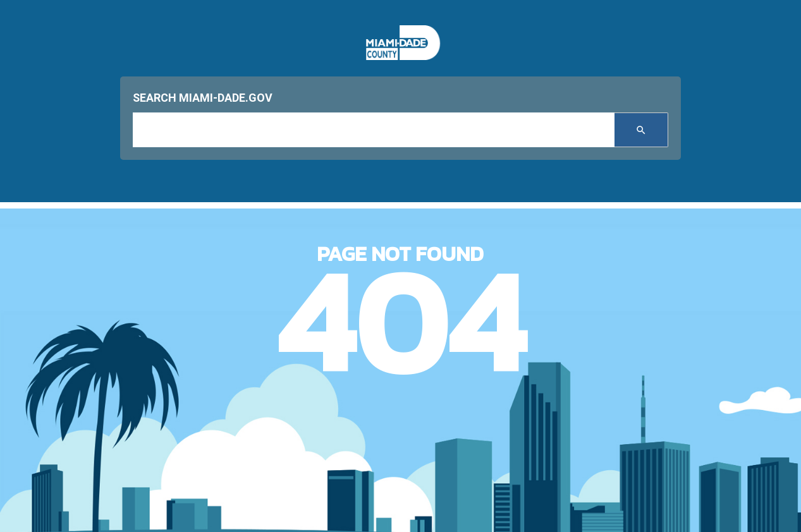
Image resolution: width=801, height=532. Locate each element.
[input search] (374, 130)
